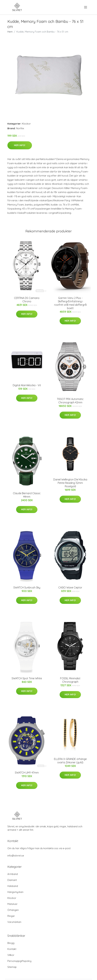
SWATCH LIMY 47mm (27, 773)
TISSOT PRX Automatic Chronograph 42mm (70, 401)
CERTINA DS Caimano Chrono (27, 300)
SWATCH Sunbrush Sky (27, 587)
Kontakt (12, 949)
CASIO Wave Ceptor (70, 587)
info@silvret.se (16, 856)
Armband (13, 874)
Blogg (11, 943)
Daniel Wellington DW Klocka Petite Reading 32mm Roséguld (70, 483)
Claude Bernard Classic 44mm (27, 495)
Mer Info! (20, 145)
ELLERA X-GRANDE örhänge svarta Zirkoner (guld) (70, 761)
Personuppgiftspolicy (19, 961)
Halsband (13, 886)
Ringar (11, 916)
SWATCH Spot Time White (27, 678)
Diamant (12, 880)
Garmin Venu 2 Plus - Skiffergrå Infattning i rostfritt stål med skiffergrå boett (70, 303)
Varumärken (14, 922)
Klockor (26, 124)
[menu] (86, 7)
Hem (10, 32)
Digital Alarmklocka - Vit (27, 385)
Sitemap (12, 967)
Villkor (11, 955)
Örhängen (13, 910)
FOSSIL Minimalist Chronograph (70, 680)
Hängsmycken (15, 892)
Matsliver (12, 904)
